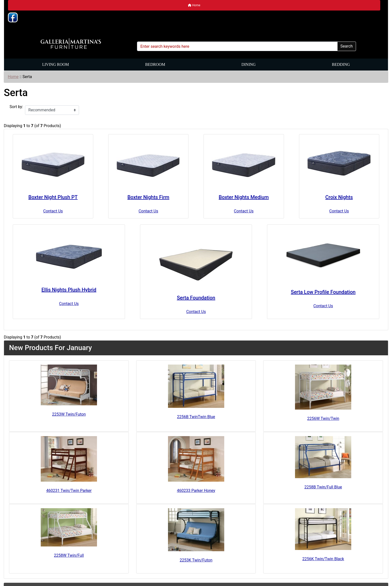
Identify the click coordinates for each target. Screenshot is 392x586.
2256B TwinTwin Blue (196, 417)
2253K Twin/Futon (196, 560)
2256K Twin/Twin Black (323, 559)
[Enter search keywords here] (237, 46)
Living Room (56, 64)
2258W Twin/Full (69, 555)
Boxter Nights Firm (148, 197)
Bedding (341, 64)
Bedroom (155, 64)
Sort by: (16, 107)
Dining (249, 64)
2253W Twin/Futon (69, 414)
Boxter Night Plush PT (53, 197)
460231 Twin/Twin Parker (69, 491)
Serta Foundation (196, 298)
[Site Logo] (71, 44)
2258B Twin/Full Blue (323, 487)
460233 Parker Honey (196, 491)
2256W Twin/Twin (323, 418)
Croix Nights (339, 197)
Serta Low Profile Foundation (323, 292)
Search (347, 46)
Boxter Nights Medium (244, 197)
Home (194, 5)
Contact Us (53, 211)
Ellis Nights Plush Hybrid (69, 290)
